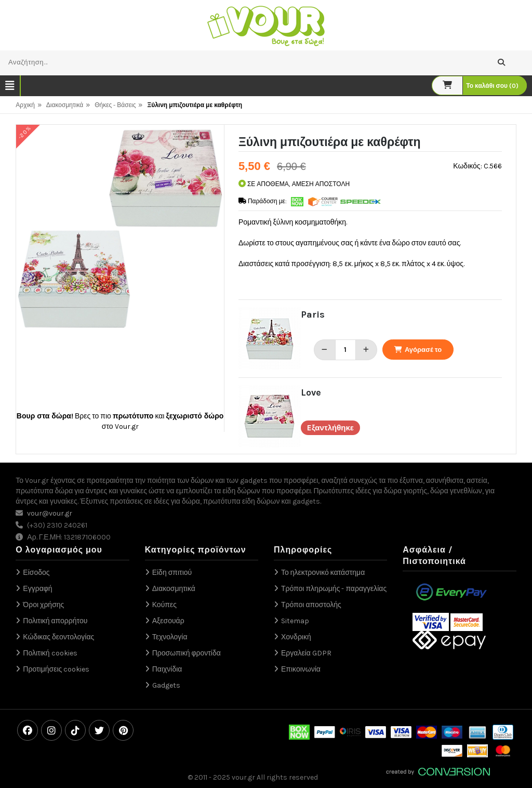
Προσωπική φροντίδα (187, 653)
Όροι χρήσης (43, 605)
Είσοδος (36, 573)
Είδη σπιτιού (172, 573)
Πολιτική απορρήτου (55, 621)
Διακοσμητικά (65, 105)
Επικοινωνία (301, 669)
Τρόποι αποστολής (311, 605)
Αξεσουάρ (168, 621)
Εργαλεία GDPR (306, 653)
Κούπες (164, 605)
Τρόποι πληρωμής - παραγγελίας (334, 589)
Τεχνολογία (170, 637)
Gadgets (166, 685)
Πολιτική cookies (50, 653)
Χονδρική (296, 637)
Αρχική (25, 105)
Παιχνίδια (167, 669)
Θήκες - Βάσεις (115, 105)
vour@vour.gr (50, 513)
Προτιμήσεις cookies (56, 669)
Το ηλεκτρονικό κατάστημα (323, 573)
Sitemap (295, 621)
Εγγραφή (37, 589)
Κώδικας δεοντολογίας (58, 637)
